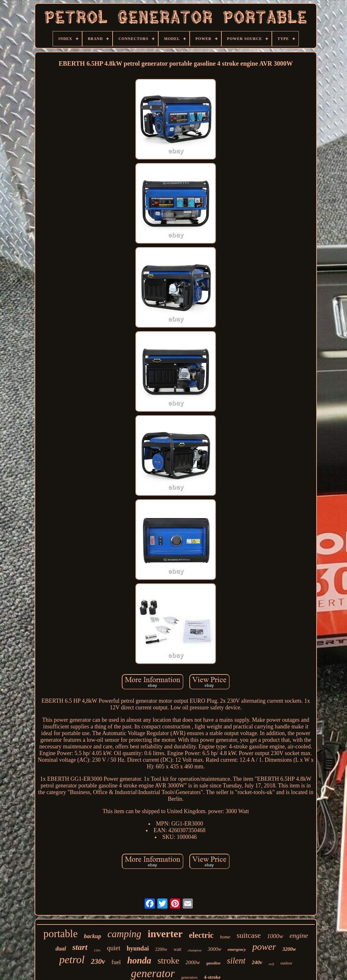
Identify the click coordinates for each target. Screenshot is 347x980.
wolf (271, 964)
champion (195, 950)
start (80, 947)
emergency (237, 949)
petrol (72, 960)
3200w (289, 949)
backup (93, 936)
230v (98, 961)
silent (236, 961)
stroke (168, 960)
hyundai (138, 948)
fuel (116, 962)
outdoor (286, 963)
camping (124, 934)
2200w (161, 949)
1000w (275, 936)
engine (299, 935)
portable (61, 934)
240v (257, 962)
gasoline (213, 963)
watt (177, 949)
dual (61, 949)
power (264, 947)
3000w (215, 949)
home (225, 937)
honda (139, 960)
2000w (193, 962)
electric (201, 935)
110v (97, 950)
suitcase (249, 935)
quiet (114, 948)
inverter (165, 934)
